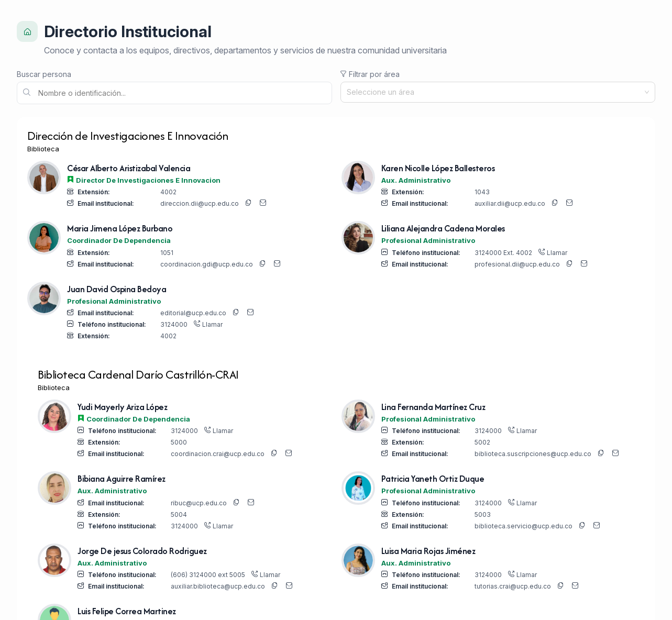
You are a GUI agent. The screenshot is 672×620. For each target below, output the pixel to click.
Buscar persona (44, 74)
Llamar (553, 253)
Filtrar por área (370, 74)
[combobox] (494, 92)
